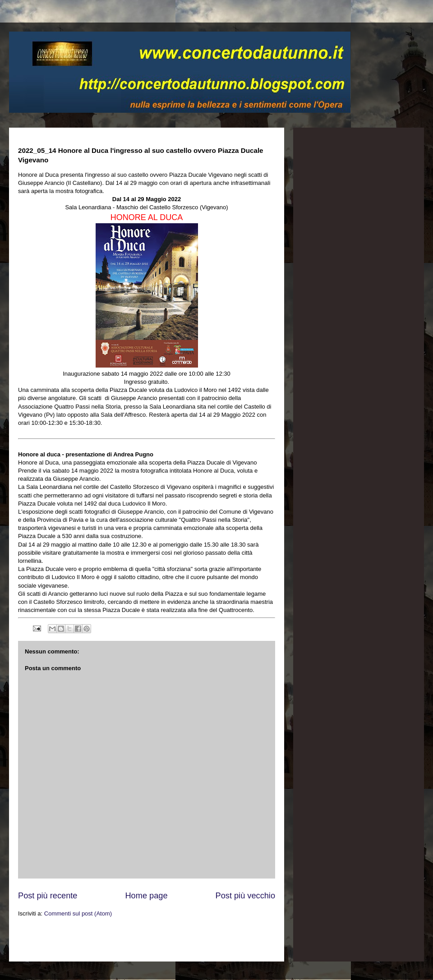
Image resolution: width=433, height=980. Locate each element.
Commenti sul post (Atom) (78, 913)
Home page (146, 896)
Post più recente (48, 896)
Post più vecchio (245, 896)
